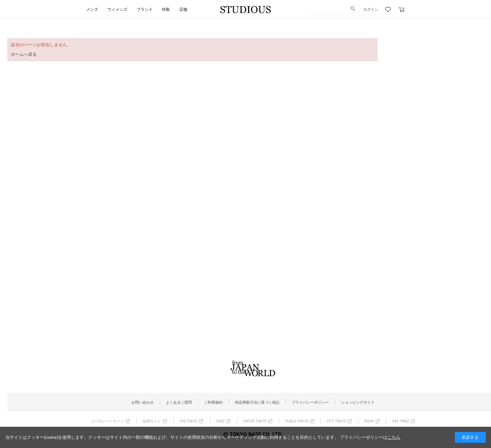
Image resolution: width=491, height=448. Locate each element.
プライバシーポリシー (310, 402)
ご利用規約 (213, 402)
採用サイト (152, 421)
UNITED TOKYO (255, 421)
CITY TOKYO (336, 421)
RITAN (369, 421)
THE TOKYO (188, 421)
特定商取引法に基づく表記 (257, 402)
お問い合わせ (142, 402)
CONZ (220, 421)
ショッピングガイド (358, 402)
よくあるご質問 (179, 402)
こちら (394, 437)
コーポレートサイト (107, 421)
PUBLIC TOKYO (297, 421)
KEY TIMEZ (401, 421)
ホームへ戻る (24, 54)
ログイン (371, 10)
